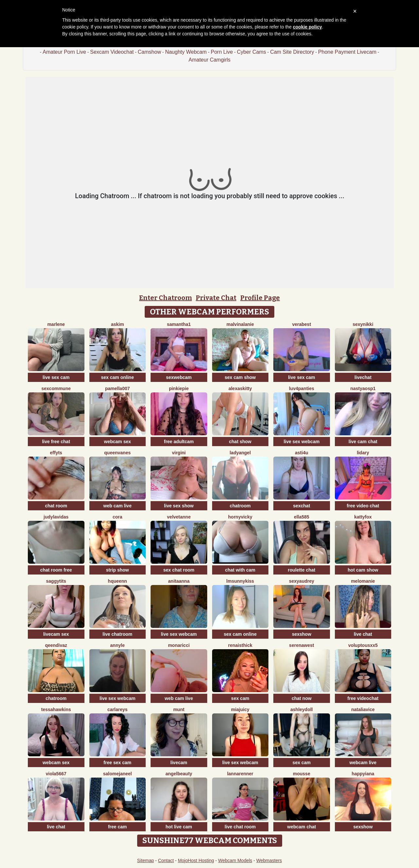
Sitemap (146, 860)
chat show (240, 442)
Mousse (302, 774)
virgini (179, 453)
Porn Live (222, 52)
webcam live (363, 763)
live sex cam (56, 377)
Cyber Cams (252, 52)
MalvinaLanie (240, 324)
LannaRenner (240, 774)
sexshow (302, 634)
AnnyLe (118, 645)
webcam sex (118, 442)
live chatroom (117, 634)
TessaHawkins (56, 709)
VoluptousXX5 (363, 645)
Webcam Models (235, 860)
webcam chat (301, 827)
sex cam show (240, 377)
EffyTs (56, 453)
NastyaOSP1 (363, 388)
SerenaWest (301, 645)
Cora (118, 517)
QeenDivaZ (56, 645)
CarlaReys (118, 709)
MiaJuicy (240, 709)
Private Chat (216, 298)
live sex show (179, 506)
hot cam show (363, 570)
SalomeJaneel (118, 774)
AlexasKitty (240, 388)
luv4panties (302, 388)
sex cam (240, 698)
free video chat (363, 506)
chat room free (56, 570)
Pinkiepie (179, 388)
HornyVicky (240, 517)
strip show (118, 570)
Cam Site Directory (292, 52)
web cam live (118, 506)
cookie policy (308, 27)
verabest (301, 324)
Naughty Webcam (186, 52)
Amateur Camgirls (209, 60)
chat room (56, 506)
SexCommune (56, 388)
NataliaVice (363, 709)
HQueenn (118, 581)
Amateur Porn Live (64, 52)
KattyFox (363, 517)
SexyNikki (363, 324)
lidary (363, 453)
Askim (118, 324)
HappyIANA (363, 774)
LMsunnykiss (240, 581)
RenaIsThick (240, 645)
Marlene (56, 324)
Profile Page (260, 298)
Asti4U (301, 453)
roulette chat (301, 570)
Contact (166, 860)
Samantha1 (179, 324)
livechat (363, 377)
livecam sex (56, 634)
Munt (179, 709)
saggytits (56, 581)
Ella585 (302, 517)
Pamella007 (118, 388)
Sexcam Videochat (112, 52)
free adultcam (179, 442)
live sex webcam (301, 442)
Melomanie (363, 581)
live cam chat (363, 442)
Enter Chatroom (165, 298)
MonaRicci (179, 645)
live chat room (240, 827)
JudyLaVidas (56, 517)
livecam (179, 763)
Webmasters (269, 860)
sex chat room (179, 570)
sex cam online (118, 377)
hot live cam (179, 827)
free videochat (363, 698)
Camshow (149, 52)
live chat (363, 634)
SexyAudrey (302, 581)
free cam (118, 827)
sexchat (301, 506)
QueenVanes (117, 453)
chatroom (240, 506)
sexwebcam (179, 377)
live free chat (56, 442)
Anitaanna (179, 581)
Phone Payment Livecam (347, 52)
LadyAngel (240, 453)
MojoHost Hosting (196, 860)
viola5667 (56, 774)
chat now (302, 698)
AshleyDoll (301, 709)
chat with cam (240, 570)
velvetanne (179, 517)
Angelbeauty (179, 774)
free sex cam (117, 763)
